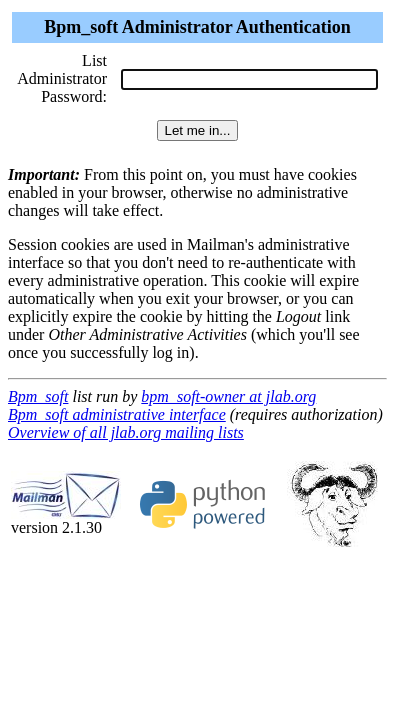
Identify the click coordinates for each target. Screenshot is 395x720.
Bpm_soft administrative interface (117, 414)
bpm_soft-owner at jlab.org (228, 396)
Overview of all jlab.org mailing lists (126, 432)
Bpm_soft (38, 396)
